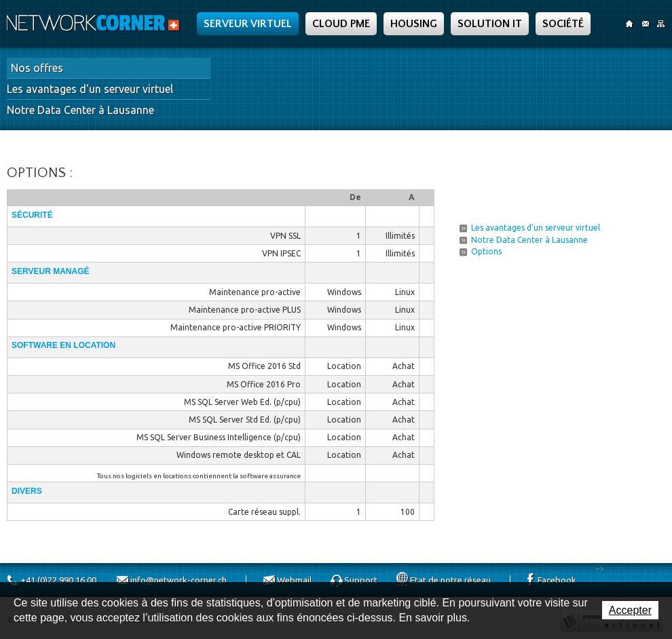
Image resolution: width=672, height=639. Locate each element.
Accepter (630, 610)
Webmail (294, 580)
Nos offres (37, 68)
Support (361, 580)
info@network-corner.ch (179, 580)
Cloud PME (341, 24)
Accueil (630, 24)
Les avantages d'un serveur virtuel (90, 89)
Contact (645, 24)
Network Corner (95, 23)
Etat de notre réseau (450, 580)
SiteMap (661, 24)
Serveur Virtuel (248, 24)
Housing (414, 24)
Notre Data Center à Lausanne (80, 110)
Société (563, 24)
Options (486, 251)
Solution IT (490, 24)
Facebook (557, 580)
